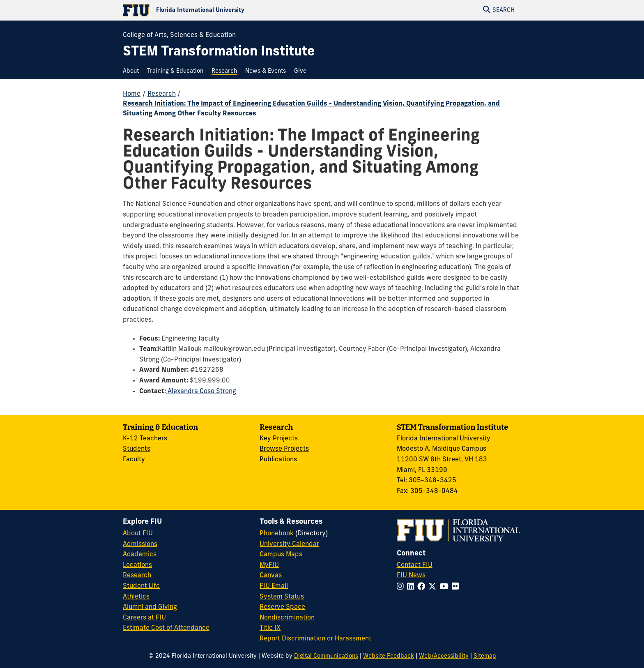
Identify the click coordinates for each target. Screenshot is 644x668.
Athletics (136, 597)
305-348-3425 (432, 481)
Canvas (271, 576)
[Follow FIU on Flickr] (457, 587)
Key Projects (279, 439)
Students (137, 449)
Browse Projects (284, 449)
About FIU (138, 534)
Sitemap (485, 656)
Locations (137, 565)
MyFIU (269, 565)
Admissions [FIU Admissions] (140, 544)
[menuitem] (133, 71)
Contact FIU (415, 565)
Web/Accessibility (444, 656)
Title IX (270, 628)
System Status (282, 597)
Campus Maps (281, 555)
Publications (278, 460)
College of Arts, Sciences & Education (179, 35)
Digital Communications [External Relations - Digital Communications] (326, 656)
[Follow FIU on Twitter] (434, 587)
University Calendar (289, 544)
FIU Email (274, 586)
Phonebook (277, 534)
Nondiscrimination (287, 618)
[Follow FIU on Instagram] (402, 587)
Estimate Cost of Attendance (166, 628)
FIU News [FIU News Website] (411, 576)
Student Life (141, 586)
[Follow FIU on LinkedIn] (412, 587)
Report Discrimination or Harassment (315, 639)
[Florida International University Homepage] (222, 10)
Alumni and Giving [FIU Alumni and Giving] (150, 607)
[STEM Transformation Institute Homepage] (219, 52)
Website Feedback (389, 656)
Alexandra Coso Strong (201, 392)
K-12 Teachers (145, 439)
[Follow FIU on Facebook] (423, 587)
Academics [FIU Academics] (140, 555)
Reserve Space (282, 607)
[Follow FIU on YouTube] (446, 587)
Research (162, 94)
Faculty (134, 460)
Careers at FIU (144, 618)
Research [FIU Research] (137, 576)
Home (132, 94)
